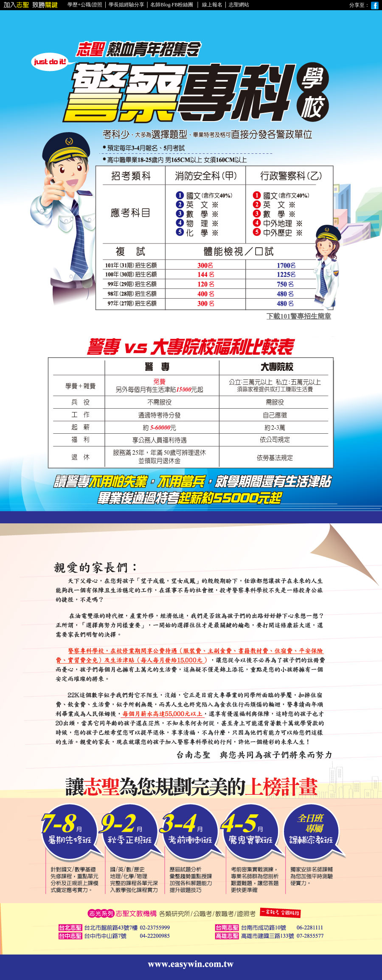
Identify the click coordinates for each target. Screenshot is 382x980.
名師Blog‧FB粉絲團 (172, 5)
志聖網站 (239, 5)
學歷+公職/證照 (85, 5)
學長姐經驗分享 (126, 5)
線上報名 (212, 5)
